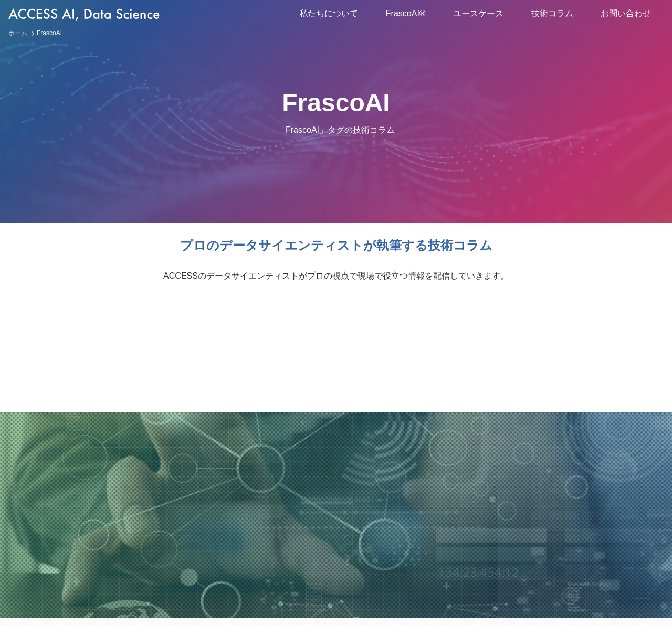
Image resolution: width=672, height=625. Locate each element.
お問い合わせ (626, 13)
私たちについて (329, 13)
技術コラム (552, 13)
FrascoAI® (406, 13)
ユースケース (478, 13)
